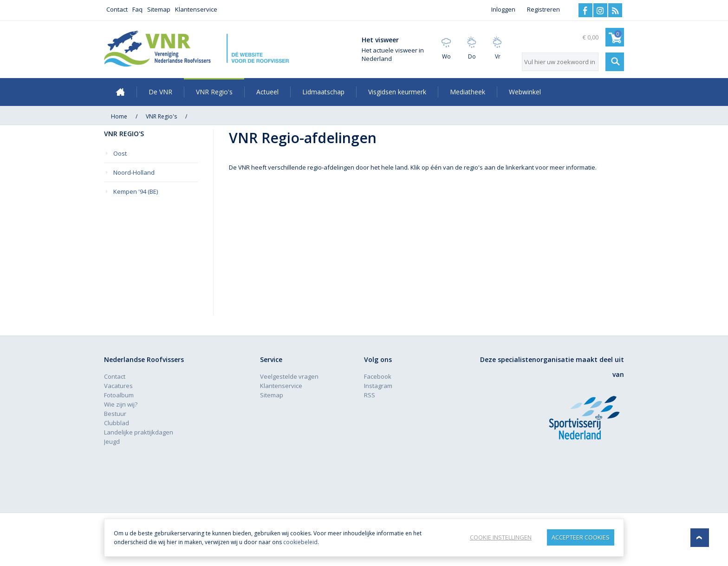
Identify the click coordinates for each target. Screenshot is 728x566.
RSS (615, 10)
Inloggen (503, 9)
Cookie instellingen (501, 537)
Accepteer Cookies (581, 537)
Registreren (543, 9)
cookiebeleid (300, 542)
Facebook (585, 10)
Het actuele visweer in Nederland (393, 54)
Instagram (600, 10)
